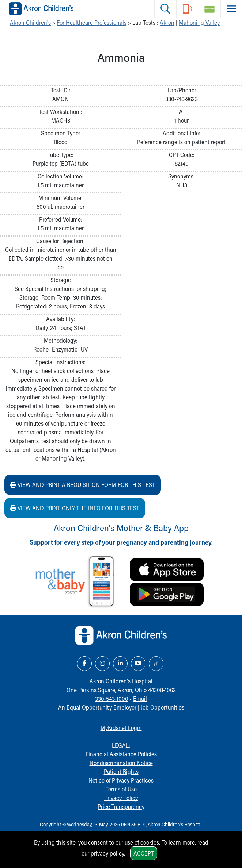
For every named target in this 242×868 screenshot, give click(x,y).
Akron (167, 22)
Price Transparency (121, 806)
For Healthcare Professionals (92, 22)
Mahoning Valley (199, 22)
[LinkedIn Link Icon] (120, 664)
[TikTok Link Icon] (156, 664)
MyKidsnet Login (121, 728)
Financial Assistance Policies (121, 754)
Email (140, 698)
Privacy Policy (121, 798)
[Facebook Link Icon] (84, 664)
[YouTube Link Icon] (138, 664)
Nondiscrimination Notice (121, 763)
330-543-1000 (112, 698)
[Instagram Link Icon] (102, 664)
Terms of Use (121, 789)
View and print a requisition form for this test (83, 485)
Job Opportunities (162, 707)
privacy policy (107, 853)
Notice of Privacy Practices (121, 780)
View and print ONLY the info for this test (75, 508)
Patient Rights (121, 771)
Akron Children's (30, 22)
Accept (144, 853)
